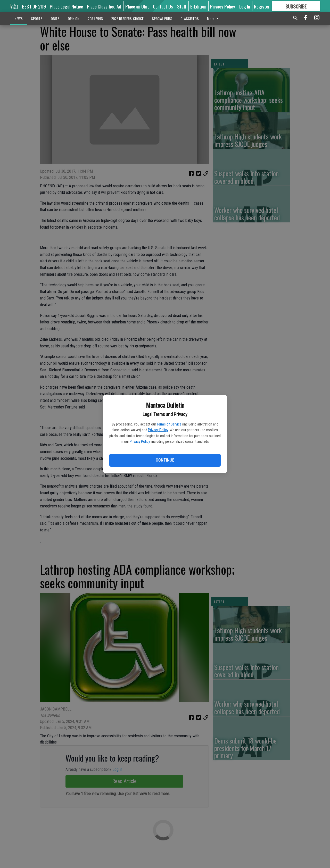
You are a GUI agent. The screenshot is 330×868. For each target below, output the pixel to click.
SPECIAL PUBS (162, 18)
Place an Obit (137, 6)
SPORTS (37, 18)
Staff (182, 6)
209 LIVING (95, 18)
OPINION (74, 18)
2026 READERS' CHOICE (127, 18)
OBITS (55, 18)
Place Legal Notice (66, 6)
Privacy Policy (158, 430)
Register (262, 6)
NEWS (19, 18)
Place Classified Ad (104, 6)
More (214, 18)
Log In (245, 6)
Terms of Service (169, 424)
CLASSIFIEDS (190, 18)
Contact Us (163, 6)
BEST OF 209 (34, 6)
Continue (165, 460)
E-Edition (198, 6)
